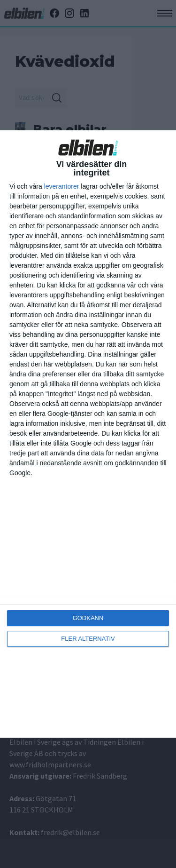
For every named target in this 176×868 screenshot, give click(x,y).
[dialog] (88, 434)
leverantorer (62, 186)
